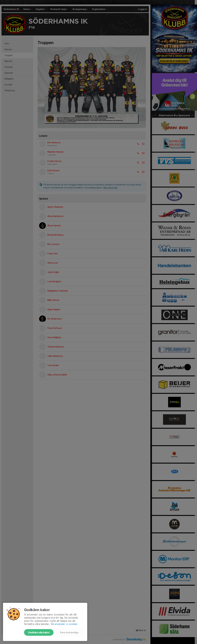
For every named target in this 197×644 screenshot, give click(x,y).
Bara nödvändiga (69, 632)
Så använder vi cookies (64, 624)
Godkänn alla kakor (39, 632)
